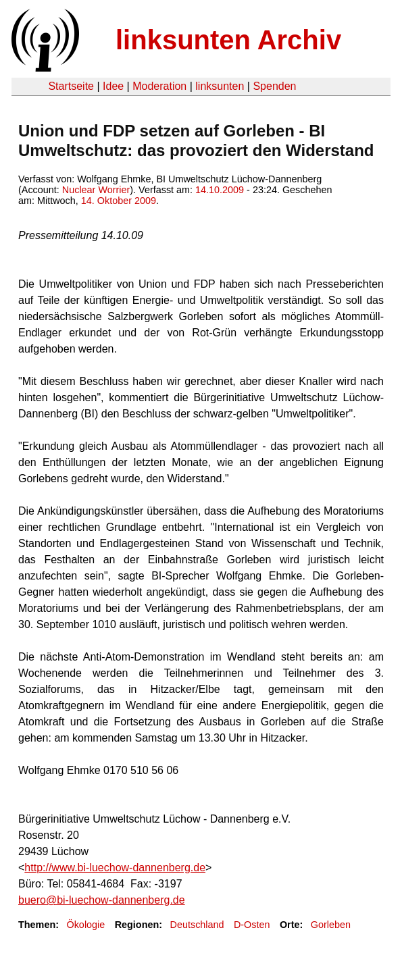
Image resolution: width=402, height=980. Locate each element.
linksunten (220, 86)
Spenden (274, 86)
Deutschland (197, 925)
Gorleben (331, 925)
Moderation (159, 86)
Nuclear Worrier (96, 190)
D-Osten (252, 925)
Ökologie (85, 925)
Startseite (71, 86)
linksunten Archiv (228, 40)
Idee (113, 86)
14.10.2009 (220, 190)
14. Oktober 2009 (119, 201)
